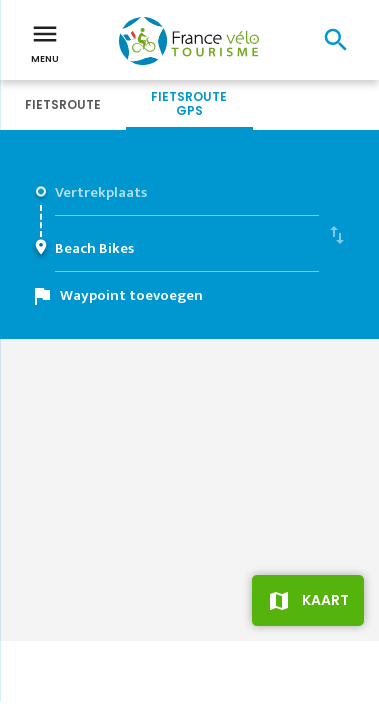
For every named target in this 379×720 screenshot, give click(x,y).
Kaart (325, 600)
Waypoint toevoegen (131, 295)
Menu (45, 42)
